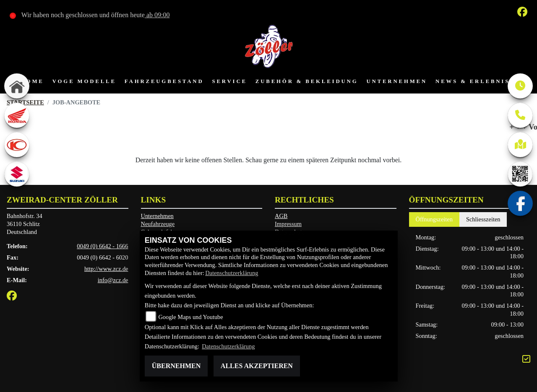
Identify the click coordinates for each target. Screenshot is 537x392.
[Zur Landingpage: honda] (17, 115)
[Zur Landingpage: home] (17, 86)
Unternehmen (157, 216)
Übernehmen (176, 366)
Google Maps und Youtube (190, 317)
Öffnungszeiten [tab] (434, 219)
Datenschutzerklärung (232, 273)
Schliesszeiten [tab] (483, 219)
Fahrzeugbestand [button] (164, 81)
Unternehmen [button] (397, 81)
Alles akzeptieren (257, 366)
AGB (281, 216)
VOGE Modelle (84, 81)
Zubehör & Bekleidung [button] (307, 81)
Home (32, 81)
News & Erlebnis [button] (473, 81)
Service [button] (230, 81)
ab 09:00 (157, 15)
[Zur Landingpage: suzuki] (17, 174)
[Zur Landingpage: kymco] (17, 145)
